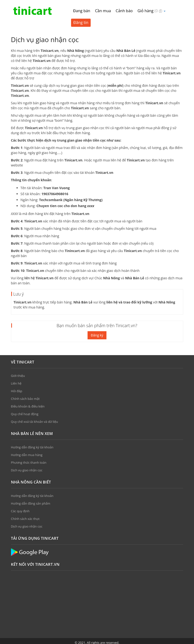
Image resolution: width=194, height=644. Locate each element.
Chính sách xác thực (25, 519)
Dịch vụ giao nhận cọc (27, 470)
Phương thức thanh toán (29, 462)
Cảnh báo (124, 11)
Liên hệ (16, 383)
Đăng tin (81, 22)
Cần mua (103, 11)
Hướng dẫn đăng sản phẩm (31, 503)
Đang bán (82, 11)
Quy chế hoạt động (25, 414)
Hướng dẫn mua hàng (27, 455)
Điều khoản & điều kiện (28, 406)
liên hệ (29, 278)
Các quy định (20, 511)
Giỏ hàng (152, 11)
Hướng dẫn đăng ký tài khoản (32, 447)
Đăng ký (97, 335)
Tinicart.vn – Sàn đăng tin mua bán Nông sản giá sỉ (33, 11)
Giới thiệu (18, 376)
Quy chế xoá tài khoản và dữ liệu (35, 422)
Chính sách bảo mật (25, 399)
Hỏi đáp (17, 391)
